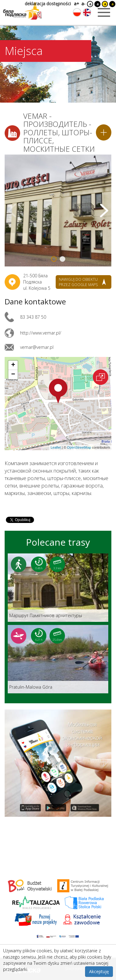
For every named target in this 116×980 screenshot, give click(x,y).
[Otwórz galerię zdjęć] (58, 210)
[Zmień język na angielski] (87, 12)
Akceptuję (99, 971)
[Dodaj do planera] (104, 132)
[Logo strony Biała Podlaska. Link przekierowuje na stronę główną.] (22, 11)
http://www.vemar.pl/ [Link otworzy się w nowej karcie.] (41, 333)
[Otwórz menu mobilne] (104, 12)
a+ (76, 4)
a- (83, 4)
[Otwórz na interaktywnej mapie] (101, 377)
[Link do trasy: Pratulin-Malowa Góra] (58, 659)
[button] (58, 391)
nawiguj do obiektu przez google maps (78, 282)
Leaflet (56, 447)
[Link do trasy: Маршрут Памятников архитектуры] (58, 588)
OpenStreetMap (79, 447)
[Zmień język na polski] (77, 12)
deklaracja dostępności (48, 4)
